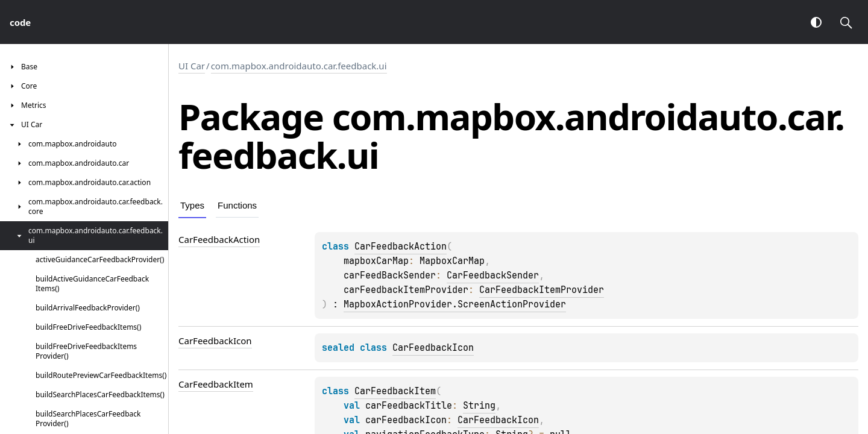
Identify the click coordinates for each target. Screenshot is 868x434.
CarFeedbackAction (401, 247)
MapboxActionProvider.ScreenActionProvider (455, 304)
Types (192, 205)
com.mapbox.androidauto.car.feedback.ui (299, 66)
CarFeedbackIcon (433, 348)
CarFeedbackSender (493, 275)
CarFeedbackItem (395, 391)
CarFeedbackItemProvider (542, 290)
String (479, 406)
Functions (237, 205)
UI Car (192, 66)
